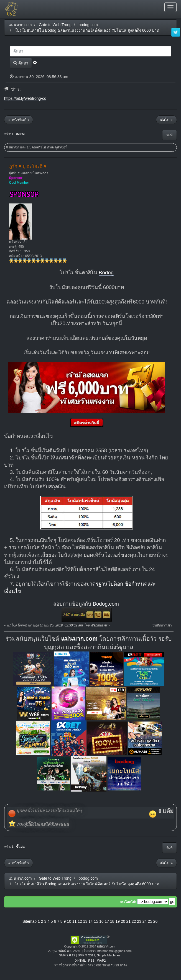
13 (85, 921)
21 (128, 921)
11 (75, 921)
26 (155, 921)
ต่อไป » (166, 120)
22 (134, 921)
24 (145, 921)
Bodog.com (106, 604)
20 (123, 921)
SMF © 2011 (86, 955)
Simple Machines (109, 955)
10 (69, 921)
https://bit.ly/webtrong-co (25, 98)
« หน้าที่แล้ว (19, 120)
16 (101, 921)
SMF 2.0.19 (67, 955)
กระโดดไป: (128, 902)
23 (139, 921)
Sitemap (30, 921)
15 (96, 921)
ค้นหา (21, 63)
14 (91, 921)
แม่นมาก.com (79, 639)
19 (118, 921)
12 (80, 921)
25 (150, 921)
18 (112, 921)
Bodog (106, 273)
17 (107, 921)
